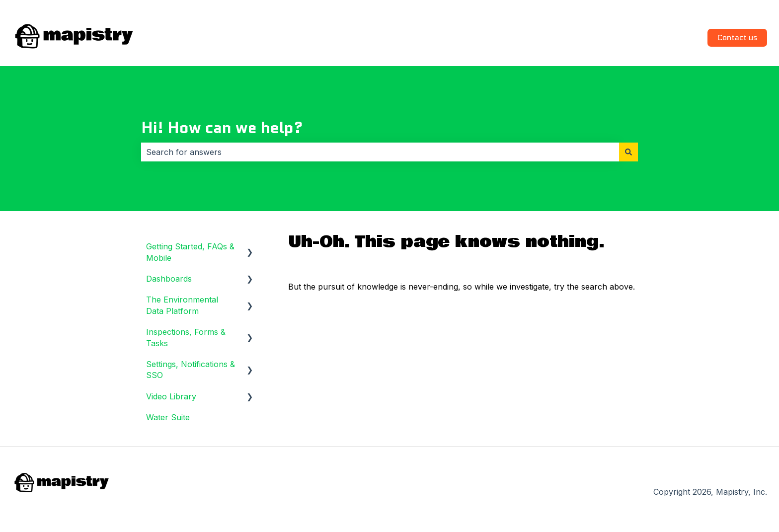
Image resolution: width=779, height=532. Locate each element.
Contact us (737, 38)
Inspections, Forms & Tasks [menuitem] (186, 337)
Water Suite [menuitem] (168, 417)
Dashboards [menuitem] (169, 279)
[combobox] (380, 152)
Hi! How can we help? (222, 128)
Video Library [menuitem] (171, 396)
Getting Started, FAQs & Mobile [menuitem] (190, 252)
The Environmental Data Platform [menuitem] (182, 305)
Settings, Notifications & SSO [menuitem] (191, 370)
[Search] (628, 152)
